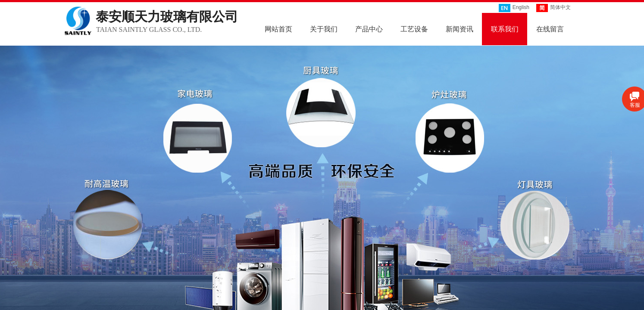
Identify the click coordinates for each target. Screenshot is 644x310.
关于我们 (324, 29)
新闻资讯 (460, 29)
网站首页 (278, 29)
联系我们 (505, 29)
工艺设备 (414, 29)
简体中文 (553, 8)
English (514, 8)
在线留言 (550, 29)
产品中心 (369, 29)
